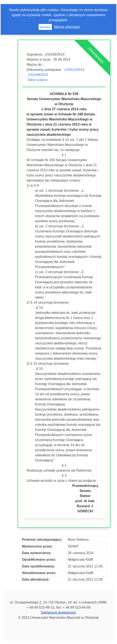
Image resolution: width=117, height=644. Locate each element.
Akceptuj (45, 27)
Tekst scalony (38, 80)
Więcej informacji (67, 27)
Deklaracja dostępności (58, 613)
